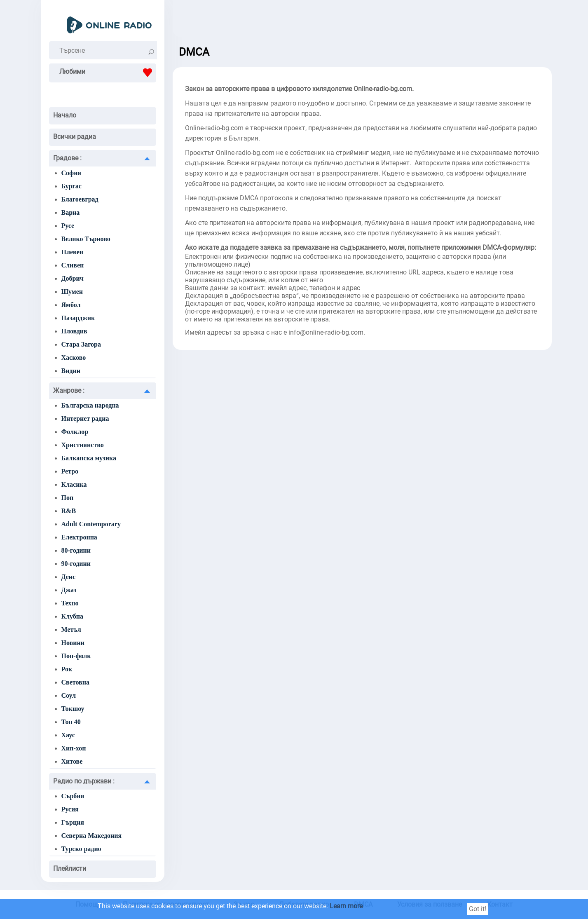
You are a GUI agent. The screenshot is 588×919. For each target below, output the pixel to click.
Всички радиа (75, 137)
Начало (65, 115)
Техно (70, 603)
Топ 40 (71, 722)
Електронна (79, 537)
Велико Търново (86, 239)
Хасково (74, 358)
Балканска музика (89, 458)
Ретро (70, 471)
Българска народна (90, 405)
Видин (71, 371)
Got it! (478, 909)
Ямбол (71, 305)
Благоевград (80, 199)
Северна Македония (92, 836)
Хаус (68, 735)
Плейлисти (70, 869)
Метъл (71, 629)
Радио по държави (84, 781)
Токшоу (73, 709)
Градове (67, 158)
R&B (69, 511)
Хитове (72, 761)
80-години (76, 550)
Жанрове (69, 390)
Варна (71, 212)
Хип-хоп (74, 748)
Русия (70, 809)
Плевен (72, 252)
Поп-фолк (76, 656)
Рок (67, 669)
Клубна (73, 616)
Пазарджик (78, 318)
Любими (108, 73)
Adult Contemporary (91, 524)
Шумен (72, 292)
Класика (74, 484)
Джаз (69, 590)
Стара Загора (81, 344)
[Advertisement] (362, 21)
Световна (75, 682)
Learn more (346, 906)
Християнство (83, 445)
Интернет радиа (85, 418)
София (71, 173)
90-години (76, 564)
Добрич (73, 278)
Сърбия (73, 796)
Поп (68, 498)
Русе (68, 226)
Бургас (71, 186)
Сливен (73, 265)
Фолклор (75, 432)
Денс (69, 577)
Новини (73, 643)
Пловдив (74, 331)
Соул (69, 695)
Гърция (73, 822)
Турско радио (81, 849)
